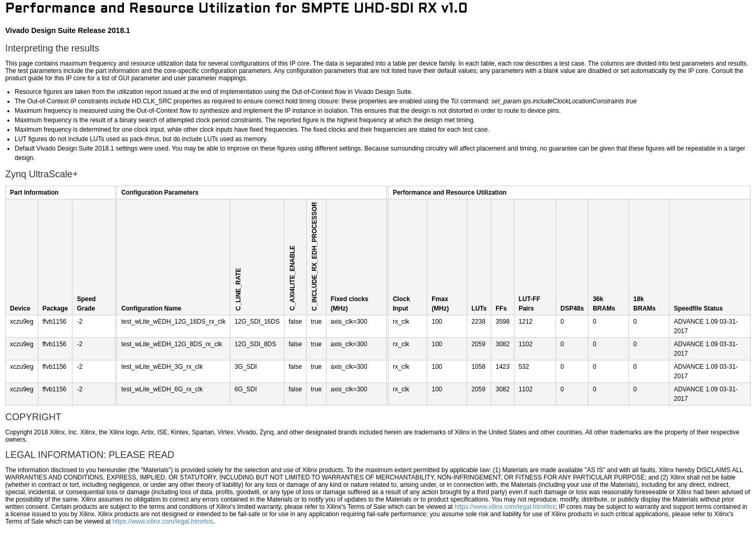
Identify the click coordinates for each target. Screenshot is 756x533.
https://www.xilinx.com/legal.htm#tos (505, 507)
